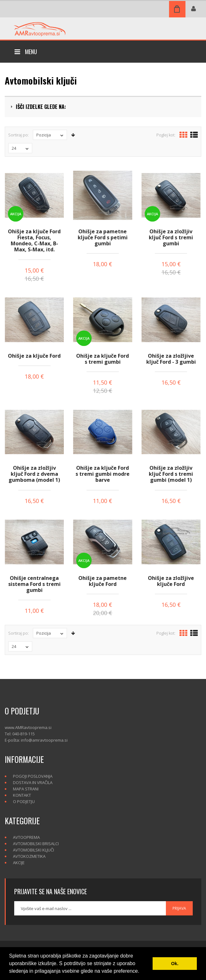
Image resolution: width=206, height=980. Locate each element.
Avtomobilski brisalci (36, 844)
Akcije (19, 863)
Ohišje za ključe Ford (34, 356)
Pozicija (50, 135)
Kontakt (22, 795)
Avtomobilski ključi (33, 850)
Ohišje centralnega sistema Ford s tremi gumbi (34, 584)
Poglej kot (165, 135)
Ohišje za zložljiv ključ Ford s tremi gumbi (171, 237)
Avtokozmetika (29, 856)
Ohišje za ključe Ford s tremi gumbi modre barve (103, 474)
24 (20, 148)
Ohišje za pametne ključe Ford (103, 581)
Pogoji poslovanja (33, 776)
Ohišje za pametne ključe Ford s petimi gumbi (103, 237)
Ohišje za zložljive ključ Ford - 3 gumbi (171, 359)
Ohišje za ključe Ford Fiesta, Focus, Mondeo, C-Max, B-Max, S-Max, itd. (34, 241)
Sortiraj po (18, 135)
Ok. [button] (175, 964)
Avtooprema (26, 837)
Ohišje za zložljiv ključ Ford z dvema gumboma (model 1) (34, 474)
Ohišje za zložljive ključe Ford (171, 581)
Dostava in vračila (33, 782)
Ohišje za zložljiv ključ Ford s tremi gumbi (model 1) (171, 474)
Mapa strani (26, 789)
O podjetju (24, 801)
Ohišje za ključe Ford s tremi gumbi (103, 359)
